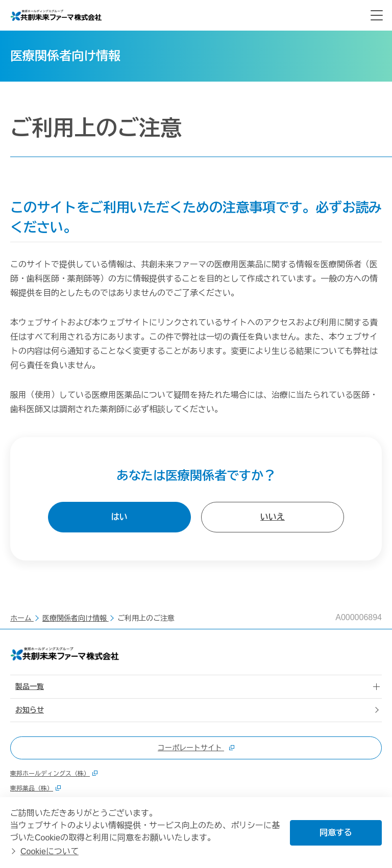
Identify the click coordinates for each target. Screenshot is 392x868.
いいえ (273, 517)
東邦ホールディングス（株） (54, 774)
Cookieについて (50, 851)
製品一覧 (30, 686)
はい (119, 517)
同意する (336, 833)
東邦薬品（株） (35, 788)
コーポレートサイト (196, 748)
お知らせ (30, 710)
